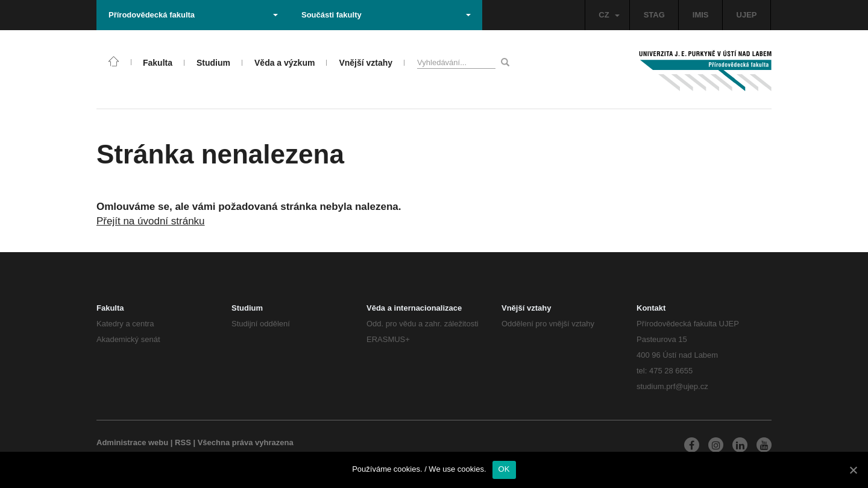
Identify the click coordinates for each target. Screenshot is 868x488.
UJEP (747, 15)
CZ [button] (609, 15)
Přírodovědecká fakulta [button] (193, 15)
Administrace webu (132, 442)
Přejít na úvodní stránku (151, 221)
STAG (654, 15)
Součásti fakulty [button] (386, 15)
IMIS (701, 15)
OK (504, 469)
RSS (183, 442)
